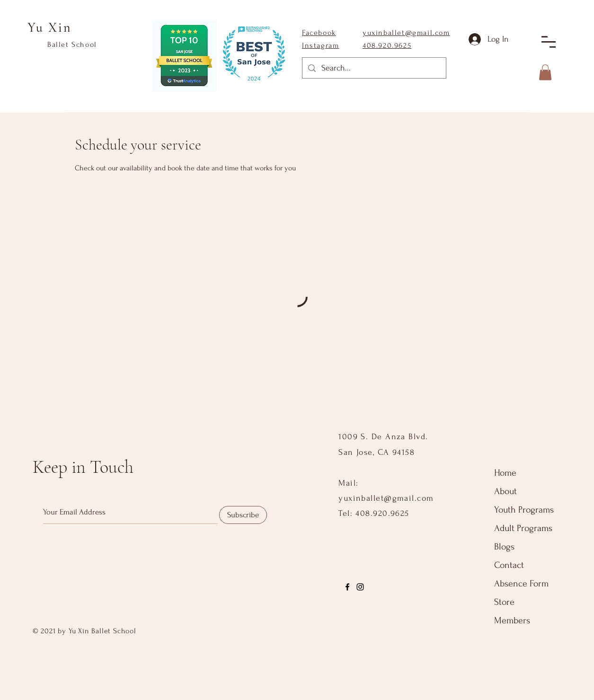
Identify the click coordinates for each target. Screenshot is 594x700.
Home (505, 473)
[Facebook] (347, 587)
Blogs (504, 547)
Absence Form (521, 584)
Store (504, 602)
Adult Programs (523, 528)
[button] (549, 42)
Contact (509, 565)
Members (512, 620)
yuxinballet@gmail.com (406, 33)
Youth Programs (524, 510)
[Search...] (374, 68)
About (505, 491)
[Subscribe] (243, 515)
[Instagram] (360, 587)
